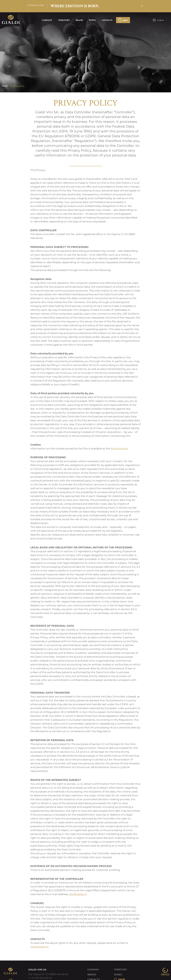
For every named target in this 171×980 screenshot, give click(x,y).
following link (119, 449)
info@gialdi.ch (78, 894)
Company (47, 20)
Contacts (107, 20)
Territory (64, 20)
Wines (92, 20)
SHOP (123, 20)
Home (5, 86)
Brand (79, 20)
